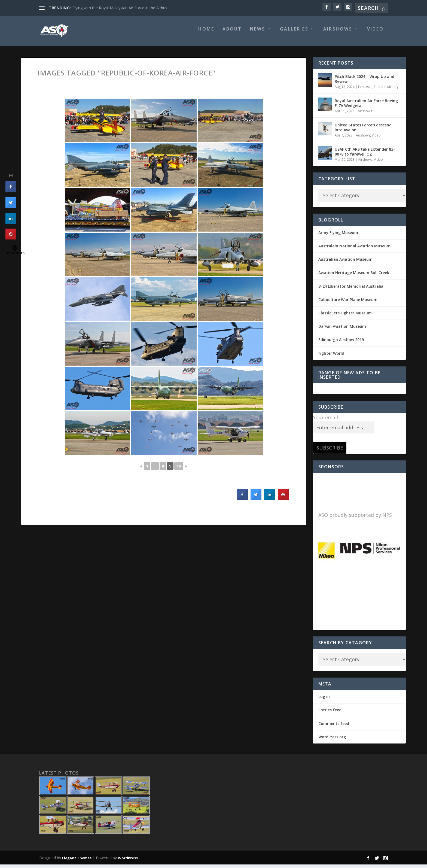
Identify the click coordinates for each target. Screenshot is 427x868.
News (258, 33)
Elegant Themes (77, 862)
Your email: (326, 421)
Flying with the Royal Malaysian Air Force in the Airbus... (121, 8)
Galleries (294, 33)
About (232, 33)
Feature (380, 91)
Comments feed (334, 727)
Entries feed (330, 714)
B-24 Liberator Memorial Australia (351, 290)
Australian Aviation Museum (345, 263)
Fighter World (331, 357)
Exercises (365, 91)
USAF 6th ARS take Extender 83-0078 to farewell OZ (365, 155)
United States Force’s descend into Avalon (363, 131)
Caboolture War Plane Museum (348, 303)
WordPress (128, 862)
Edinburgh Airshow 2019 (341, 343)
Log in (324, 700)
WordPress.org (332, 741)
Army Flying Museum (338, 236)
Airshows (338, 33)
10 (179, 470)
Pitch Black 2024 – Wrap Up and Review (365, 83)
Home (206, 33)
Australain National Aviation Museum (354, 250)
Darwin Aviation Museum (342, 330)
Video (375, 33)
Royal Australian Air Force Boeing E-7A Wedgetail (366, 107)
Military (393, 91)
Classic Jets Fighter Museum (345, 317)
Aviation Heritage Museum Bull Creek (354, 276)
